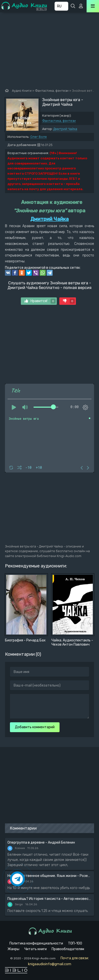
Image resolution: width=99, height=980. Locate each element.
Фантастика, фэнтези (59, 121)
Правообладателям (68, 949)
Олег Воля (38, 137)
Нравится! (40, 301)
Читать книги (35, 949)
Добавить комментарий (35, 727)
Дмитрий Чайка (65, 129)
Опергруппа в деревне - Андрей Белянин (41, 843)
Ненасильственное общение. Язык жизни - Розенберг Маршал (49, 876)
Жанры (13, 949)
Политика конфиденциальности (36, 943)
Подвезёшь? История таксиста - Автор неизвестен (49, 899)
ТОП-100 (75, 943)
